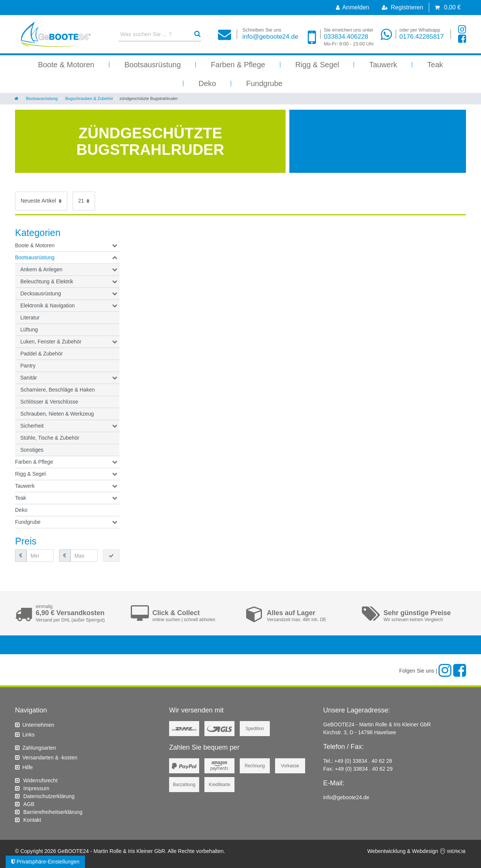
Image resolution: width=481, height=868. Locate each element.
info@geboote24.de (270, 34)
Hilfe (27, 767)
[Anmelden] (353, 8)
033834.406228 (349, 37)
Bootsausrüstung (153, 65)
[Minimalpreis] (40, 556)
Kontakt (32, 820)
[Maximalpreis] (84, 556)
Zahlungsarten (39, 748)
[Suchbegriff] (153, 34)
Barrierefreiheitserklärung (53, 812)
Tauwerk (383, 65)
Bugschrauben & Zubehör (88, 98)
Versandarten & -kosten (50, 758)
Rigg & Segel (317, 65)
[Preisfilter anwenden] (111, 556)
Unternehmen (38, 725)
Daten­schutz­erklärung (49, 796)
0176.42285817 (422, 34)
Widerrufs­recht (40, 780)
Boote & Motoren (66, 65)
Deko (207, 83)
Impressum (36, 788)
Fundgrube (264, 83)
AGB (29, 804)
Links (28, 735)
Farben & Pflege (238, 65)
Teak (435, 65)
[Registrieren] (402, 8)
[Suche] (197, 34)
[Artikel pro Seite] (84, 201)
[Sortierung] (41, 201)
